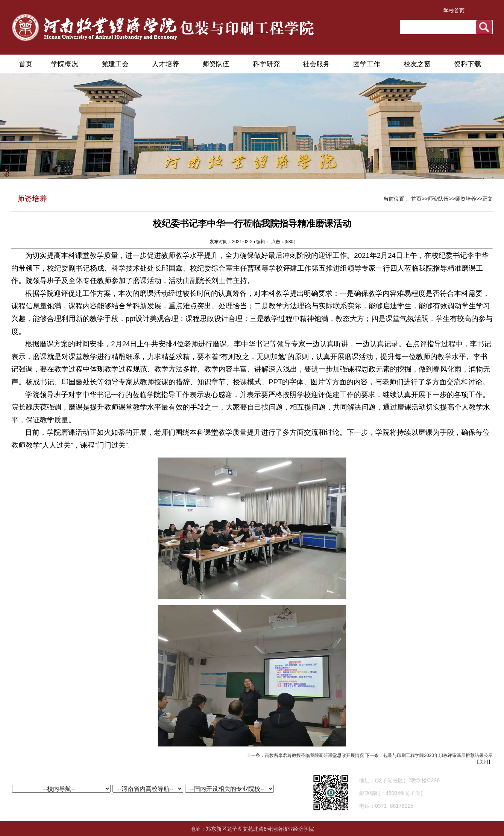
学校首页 (454, 11)
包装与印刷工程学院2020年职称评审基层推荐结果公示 (438, 755)
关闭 (484, 762)
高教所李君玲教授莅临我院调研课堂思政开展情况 (314, 755)
